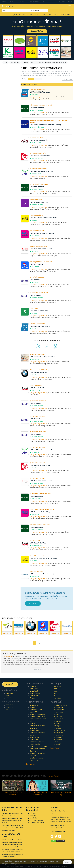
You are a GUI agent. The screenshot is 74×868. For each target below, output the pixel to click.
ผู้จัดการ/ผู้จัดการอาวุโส (9, 208)
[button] (37, 669)
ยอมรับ (67, 862)
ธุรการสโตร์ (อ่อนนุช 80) (37, 277)
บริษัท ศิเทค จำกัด (35, 280)
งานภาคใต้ (58, 744)
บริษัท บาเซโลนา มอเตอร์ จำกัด (39, 372)
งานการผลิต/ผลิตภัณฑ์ (37, 714)
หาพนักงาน (10, 707)
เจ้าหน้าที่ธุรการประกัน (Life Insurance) (41, 262)
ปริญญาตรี (58, 687)
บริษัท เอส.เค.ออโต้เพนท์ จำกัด (39, 202)
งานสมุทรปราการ (60, 730)
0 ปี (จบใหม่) (9, 160)
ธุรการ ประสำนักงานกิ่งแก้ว (38, 153)
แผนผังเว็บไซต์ (35, 818)
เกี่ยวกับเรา (34, 813)
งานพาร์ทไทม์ (34, 689)
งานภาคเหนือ (58, 737)
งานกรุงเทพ (13, 15)
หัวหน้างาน (8, 204)
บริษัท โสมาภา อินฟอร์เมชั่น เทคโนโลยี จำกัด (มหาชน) (45, 125)
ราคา (45, 2)
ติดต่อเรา (33, 816)
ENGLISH (70, 2)
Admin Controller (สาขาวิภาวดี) (40, 370)
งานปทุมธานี (58, 724)
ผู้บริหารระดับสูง (10, 213)
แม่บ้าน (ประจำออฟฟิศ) (37, 571)
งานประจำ (33, 687)
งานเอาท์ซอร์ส (35, 696)
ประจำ (6, 132)
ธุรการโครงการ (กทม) (36, 138)
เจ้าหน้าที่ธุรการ (34, 308)
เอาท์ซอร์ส (8, 147)
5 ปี (6, 175)
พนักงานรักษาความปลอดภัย (38, 169)
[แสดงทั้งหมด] (31, 764)
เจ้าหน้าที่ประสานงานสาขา (37, 231)
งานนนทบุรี (58, 721)
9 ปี (6, 188)
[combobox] (15, 11)
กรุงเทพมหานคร (43, 97)
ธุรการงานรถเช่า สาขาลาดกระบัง (39, 184)
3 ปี (6, 169)
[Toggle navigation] (70, 6)
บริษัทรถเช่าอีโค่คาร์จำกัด (37, 108)
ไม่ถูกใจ (38, 347)
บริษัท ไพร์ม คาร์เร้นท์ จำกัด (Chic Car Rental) (44, 218)
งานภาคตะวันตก (59, 742)
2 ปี (6, 166)
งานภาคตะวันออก (60, 740)
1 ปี (6, 163)
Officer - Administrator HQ (39, 246)
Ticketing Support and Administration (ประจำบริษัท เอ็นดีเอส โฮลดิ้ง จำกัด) (50, 121)
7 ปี (6, 181)
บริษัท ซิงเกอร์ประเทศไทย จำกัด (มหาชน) (42, 249)
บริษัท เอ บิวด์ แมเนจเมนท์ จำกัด (39, 140)
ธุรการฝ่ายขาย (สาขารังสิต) (38, 432)
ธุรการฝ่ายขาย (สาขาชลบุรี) (38, 416)
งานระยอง (58, 728)
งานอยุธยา (58, 726)
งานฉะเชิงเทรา (59, 719)
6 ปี (6, 178)
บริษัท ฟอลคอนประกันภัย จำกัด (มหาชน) (42, 574)
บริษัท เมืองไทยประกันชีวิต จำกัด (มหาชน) (42, 233)
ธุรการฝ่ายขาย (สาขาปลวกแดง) (39, 293)
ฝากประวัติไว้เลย (37, 31)
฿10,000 (35, 110)
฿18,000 (35, 158)
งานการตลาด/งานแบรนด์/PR (36, 711)
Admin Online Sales (36, 200)
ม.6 (55, 693)
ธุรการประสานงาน (35, 540)
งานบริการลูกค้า (35, 730)
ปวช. (56, 691)
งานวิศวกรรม (34, 737)
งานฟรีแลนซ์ (34, 691)
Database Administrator (38, 89)
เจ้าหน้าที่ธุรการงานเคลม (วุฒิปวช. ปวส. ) (42, 509)
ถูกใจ (56, 347)
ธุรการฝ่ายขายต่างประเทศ (37, 447)
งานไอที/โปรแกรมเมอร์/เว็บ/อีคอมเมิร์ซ (38, 743)
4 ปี (6, 172)
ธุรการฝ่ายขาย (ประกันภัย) (38, 478)
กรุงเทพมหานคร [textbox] (10, 105)
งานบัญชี (22, 15)
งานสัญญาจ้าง (35, 693)
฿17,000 (35, 220)
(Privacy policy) (15, 864)
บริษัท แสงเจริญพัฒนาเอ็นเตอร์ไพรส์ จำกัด (43, 357)
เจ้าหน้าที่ (7, 201)
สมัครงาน (13, 2)
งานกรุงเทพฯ (58, 712)
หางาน (4, 2)
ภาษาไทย (62, 2)
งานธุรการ (34, 97)
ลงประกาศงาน (35, 2)
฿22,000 (35, 127)
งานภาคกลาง (59, 735)
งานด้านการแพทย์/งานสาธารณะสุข (37, 759)
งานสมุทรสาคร (59, 733)
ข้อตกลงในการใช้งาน (37, 820)
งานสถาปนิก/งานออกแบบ (38, 747)
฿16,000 (41, 298)
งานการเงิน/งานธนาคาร (38, 726)
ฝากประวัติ (23, 2)
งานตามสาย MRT (46, 15)
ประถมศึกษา (58, 698)
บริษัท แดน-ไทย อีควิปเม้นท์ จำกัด (40, 156)
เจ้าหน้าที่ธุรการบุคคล (36, 385)
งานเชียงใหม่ (58, 717)
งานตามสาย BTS (33, 15)
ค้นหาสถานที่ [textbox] (37, 10)
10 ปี (6, 191)
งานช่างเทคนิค (66, 15)
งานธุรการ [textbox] (8, 91)
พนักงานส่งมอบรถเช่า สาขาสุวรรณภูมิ (41, 105)
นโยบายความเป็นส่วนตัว (38, 823)
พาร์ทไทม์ (7, 135)
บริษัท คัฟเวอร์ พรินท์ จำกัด (38, 388)
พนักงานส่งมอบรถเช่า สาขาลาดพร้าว (41, 494)
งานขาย (56, 15)
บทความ (9, 698)
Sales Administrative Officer (39, 556)
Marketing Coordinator (37, 354)
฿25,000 (41, 127)
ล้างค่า (5, 94)
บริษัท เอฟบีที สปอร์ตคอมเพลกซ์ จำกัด (41, 171)
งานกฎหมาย (34, 705)
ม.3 (55, 696)
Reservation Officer (36, 215)
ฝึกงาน (7, 144)
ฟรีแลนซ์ (7, 141)
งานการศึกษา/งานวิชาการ (38, 717)
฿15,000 (40, 189)
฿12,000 (35, 545)
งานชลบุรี (57, 714)
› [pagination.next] (44, 643)
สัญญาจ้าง (8, 138)
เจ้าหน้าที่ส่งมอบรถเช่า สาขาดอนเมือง (41, 525)
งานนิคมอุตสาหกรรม (61, 705)
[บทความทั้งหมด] (53, 776)
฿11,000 (40, 110)
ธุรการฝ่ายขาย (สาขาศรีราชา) (38, 401)
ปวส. (56, 689)
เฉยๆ (47, 347)
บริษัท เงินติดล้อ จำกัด (37, 264)
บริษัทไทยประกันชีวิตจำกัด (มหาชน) (40, 92)
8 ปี (6, 185)
